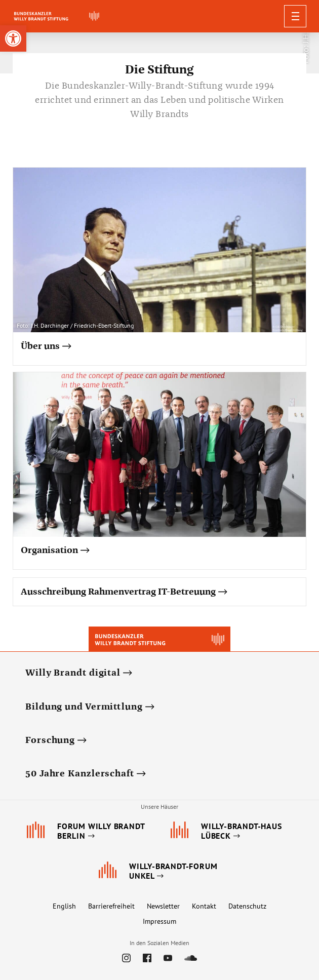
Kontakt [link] (204, 906)
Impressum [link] (159, 921)
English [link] (64, 906)
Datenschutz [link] (247, 906)
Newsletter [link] (163, 906)
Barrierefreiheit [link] (111, 906)
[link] (13, 38)
